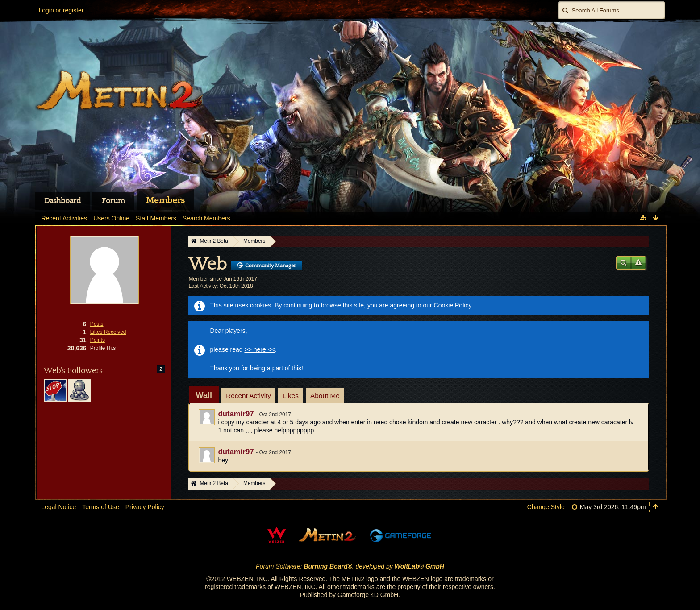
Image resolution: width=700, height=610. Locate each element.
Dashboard (62, 201)
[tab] (204, 395)
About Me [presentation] (325, 396)
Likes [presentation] (291, 396)
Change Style (546, 507)
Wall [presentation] (204, 395)
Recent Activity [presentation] (248, 396)
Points (98, 340)
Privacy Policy (145, 507)
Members (165, 200)
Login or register (61, 10)
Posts (97, 324)
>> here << (260, 349)
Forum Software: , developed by (350, 566)
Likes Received (108, 332)
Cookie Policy (453, 305)
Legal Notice (58, 507)
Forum (113, 201)
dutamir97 (236, 414)
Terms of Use (100, 507)
